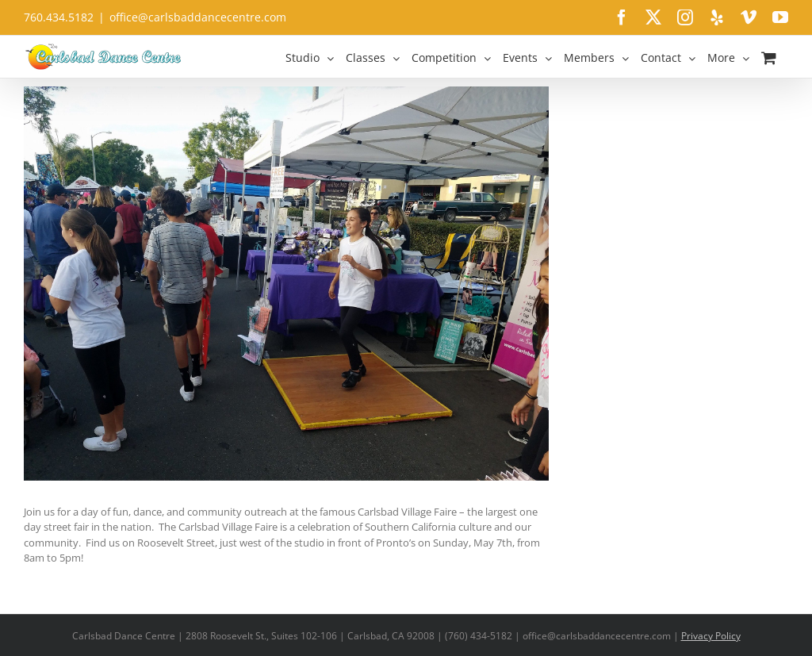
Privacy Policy (711, 636)
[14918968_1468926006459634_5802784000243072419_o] (286, 284)
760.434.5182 (59, 17)
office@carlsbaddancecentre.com (198, 17)
